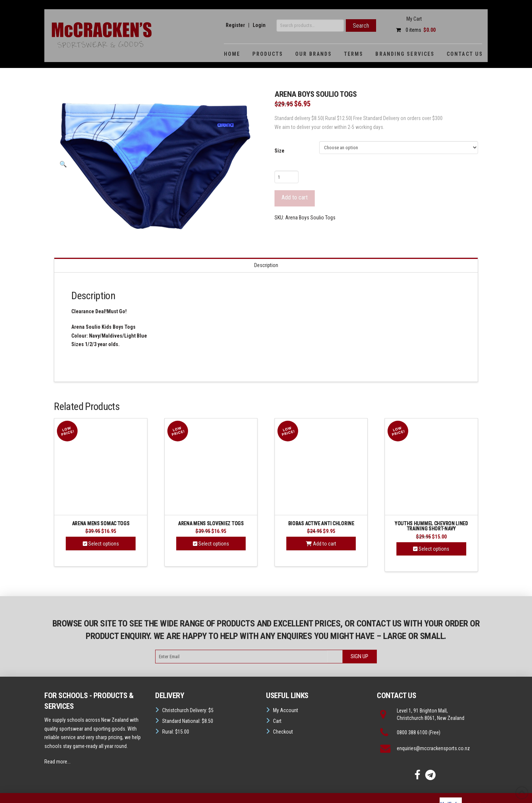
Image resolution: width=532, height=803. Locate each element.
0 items (414, 30)
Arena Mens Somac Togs (101, 524)
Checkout (283, 732)
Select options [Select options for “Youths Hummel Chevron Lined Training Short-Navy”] (431, 549)
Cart (277, 721)
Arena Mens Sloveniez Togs (211, 524)
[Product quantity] (287, 177)
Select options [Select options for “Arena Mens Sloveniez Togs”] (211, 544)
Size (279, 151)
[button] (63, 165)
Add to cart (295, 197)
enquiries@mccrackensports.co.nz (433, 748)
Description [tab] (266, 265)
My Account (286, 710)
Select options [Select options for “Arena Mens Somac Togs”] (101, 544)
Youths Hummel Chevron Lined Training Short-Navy (431, 526)
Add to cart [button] (321, 544)
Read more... (57, 762)
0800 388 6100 (412, 732)
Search (361, 26)
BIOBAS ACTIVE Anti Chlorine (321, 524)
